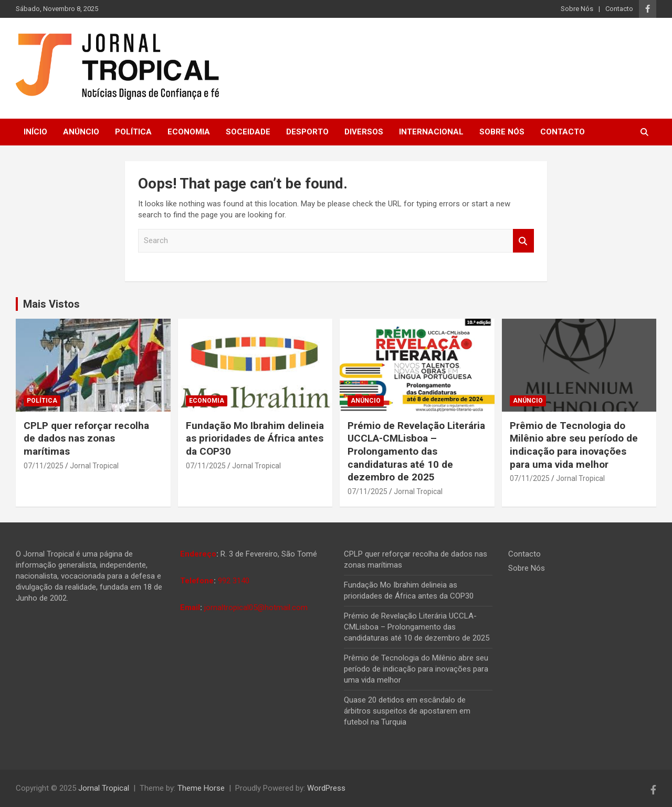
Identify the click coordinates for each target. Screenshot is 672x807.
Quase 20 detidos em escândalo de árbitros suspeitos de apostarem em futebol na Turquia (407, 711)
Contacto (619, 9)
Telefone (197, 581)
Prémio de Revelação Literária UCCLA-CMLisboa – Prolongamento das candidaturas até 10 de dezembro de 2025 (416, 452)
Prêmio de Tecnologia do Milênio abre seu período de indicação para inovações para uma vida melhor (574, 445)
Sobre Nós (577, 9)
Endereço (198, 554)
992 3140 (234, 581)
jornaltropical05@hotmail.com (256, 607)
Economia (189, 132)
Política (133, 132)
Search (523, 241)
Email (190, 607)
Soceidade (248, 132)
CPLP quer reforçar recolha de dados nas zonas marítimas (86, 438)
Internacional (431, 132)
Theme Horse (201, 788)
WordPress (326, 788)
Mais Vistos (51, 304)
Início (35, 132)
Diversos (364, 132)
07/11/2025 (44, 466)
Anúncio (81, 132)
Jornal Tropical (94, 466)
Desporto (307, 132)
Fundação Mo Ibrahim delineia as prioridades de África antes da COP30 (255, 438)
